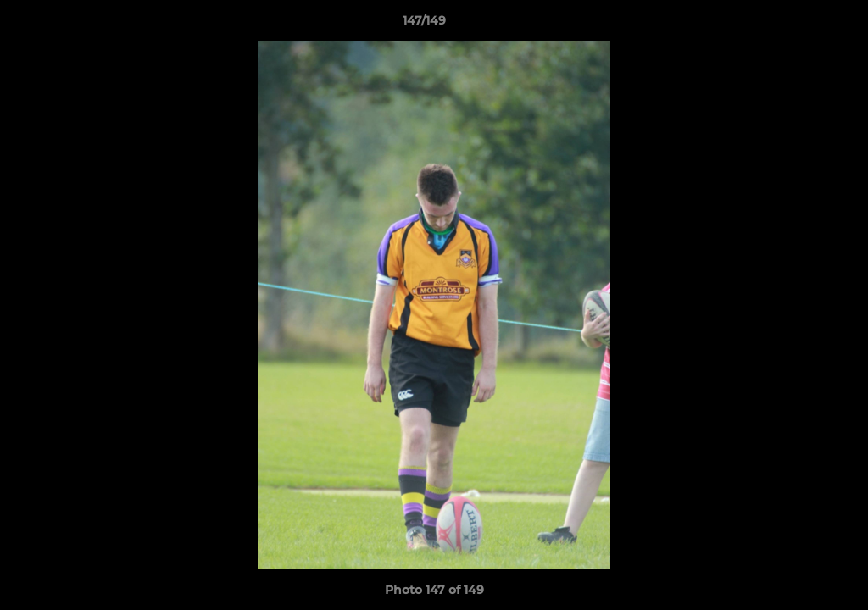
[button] (797, 25)
